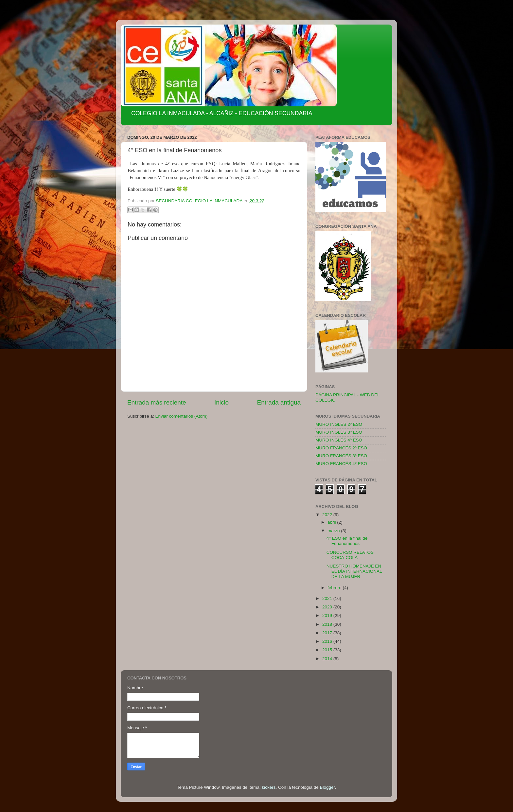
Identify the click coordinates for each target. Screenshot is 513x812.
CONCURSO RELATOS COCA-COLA (350, 555)
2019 (328, 615)
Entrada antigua (279, 402)
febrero (335, 588)
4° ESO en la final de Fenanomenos (347, 541)
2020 (328, 607)
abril (332, 522)
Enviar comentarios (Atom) (182, 416)
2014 (328, 659)
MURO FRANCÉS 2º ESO (341, 448)
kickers (269, 787)
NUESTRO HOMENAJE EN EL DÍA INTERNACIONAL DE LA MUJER (354, 571)
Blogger (327, 787)
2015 (328, 650)
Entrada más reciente (157, 402)
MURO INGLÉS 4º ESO (339, 440)
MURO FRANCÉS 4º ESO (341, 464)
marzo (334, 531)
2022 (328, 515)
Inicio (221, 402)
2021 (328, 598)
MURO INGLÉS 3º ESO (339, 432)
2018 (328, 624)
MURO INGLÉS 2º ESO (339, 424)
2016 (328, 641)
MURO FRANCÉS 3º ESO (341, 456)
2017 (328, 633)
